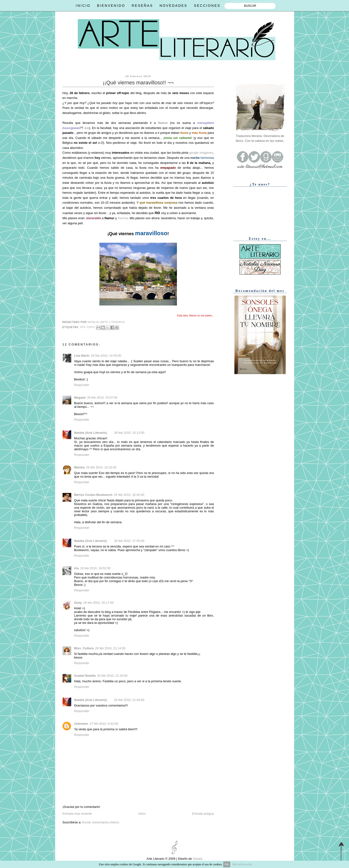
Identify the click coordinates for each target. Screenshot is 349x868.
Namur (163, 123)
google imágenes (201, 153)
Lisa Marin (82, 356)
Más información (242, 864)
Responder (82, 385)
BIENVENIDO (111, 6)
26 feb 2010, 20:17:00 (99, 603)
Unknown (81, 724)
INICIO (83, 6)
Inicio (142, 814)
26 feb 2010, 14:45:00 (106, 356)
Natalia (197, 859)
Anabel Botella (85, 676)
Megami (80, 398)
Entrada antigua (203, 814)
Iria (76, 568)
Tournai (123, 218)
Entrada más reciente (77, 814)
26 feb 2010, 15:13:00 (129, 433)
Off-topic (88, 327)
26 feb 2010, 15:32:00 (101, 467)
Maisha (79, 467)
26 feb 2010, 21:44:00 (129, 700)
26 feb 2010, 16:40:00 (129, 495)
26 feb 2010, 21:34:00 (112, 676)
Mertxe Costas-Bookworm (93, 495)
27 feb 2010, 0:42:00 (104, 724)
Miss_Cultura (84, 648)
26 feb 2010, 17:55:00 (129, 541)
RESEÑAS (142, 6)
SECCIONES (207, 6)
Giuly (78, 603)
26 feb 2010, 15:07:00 (102, 398)
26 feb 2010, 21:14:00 (110, 648)
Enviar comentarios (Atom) (101, 822)
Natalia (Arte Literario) (91, 433)
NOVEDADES (173, 6)
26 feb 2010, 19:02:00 (95, 568)
